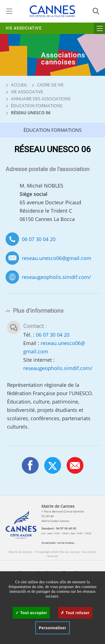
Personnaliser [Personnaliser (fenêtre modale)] (52, 628)
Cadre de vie (50, 85)
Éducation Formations (37, 106)
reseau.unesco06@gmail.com (57, 258)
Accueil (17, 85)
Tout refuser (75, 613)
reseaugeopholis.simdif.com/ (56, 277)
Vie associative (24, 28)
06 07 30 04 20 (39, 239)
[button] (75, 465)
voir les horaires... (66, 543)
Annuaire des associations (41, 99)
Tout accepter (31, 613)
